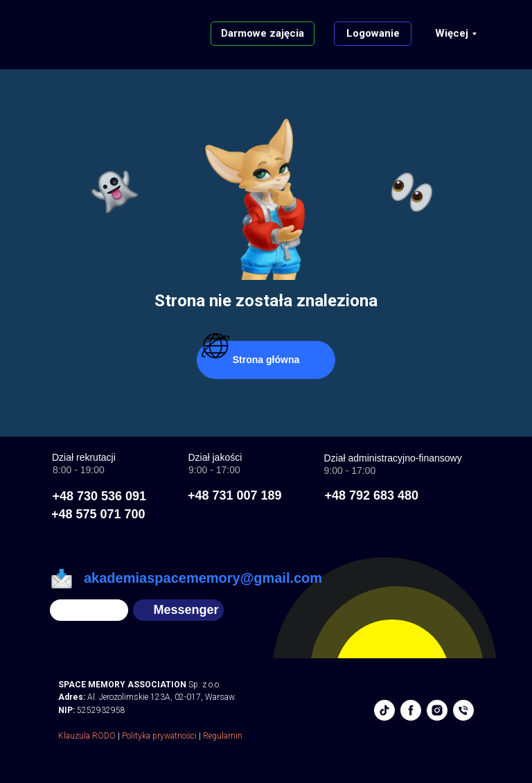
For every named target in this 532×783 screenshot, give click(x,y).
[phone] (463, 710)
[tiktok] (384, 710)
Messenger (186, 610)
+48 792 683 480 (372, 495)
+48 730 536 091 (100, 496)
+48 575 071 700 (98, 514)
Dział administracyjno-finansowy (393, 458)
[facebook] (411, 710)
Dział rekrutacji (84, 457)
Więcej (452, 33)
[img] (89, 610)
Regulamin (223, 736)
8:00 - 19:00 (79, 470)
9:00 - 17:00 (350, 470)
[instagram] (437, 710)
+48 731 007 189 (235, 495)
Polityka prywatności (159, 736)
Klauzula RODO (87, 736)
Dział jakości (215, 457)
